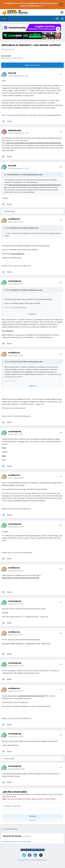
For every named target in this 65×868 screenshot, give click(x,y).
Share (33, 816)
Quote (9, 121)
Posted (18, 76)
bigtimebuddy (15, 130)
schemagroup (15, 281)
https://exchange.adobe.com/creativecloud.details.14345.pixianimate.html (33, 143)
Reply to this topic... (13, 806)
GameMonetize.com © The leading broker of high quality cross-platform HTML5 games (31, 5)
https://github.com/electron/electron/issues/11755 (20, 578)
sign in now (53, 794)
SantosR (7, 56)
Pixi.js (21, 58)
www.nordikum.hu (18, 254)
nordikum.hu (14, 219)
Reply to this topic (33, 65)
